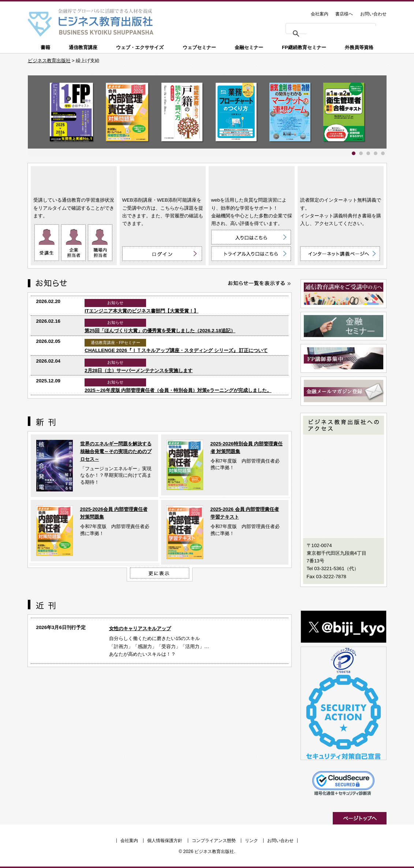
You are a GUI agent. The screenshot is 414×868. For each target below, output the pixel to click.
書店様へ (344, 14)
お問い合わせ (373, 14)
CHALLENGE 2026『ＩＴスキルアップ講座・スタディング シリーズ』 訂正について (176, 350)
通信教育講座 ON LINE (74, 180)
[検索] (343, 30)
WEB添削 (163, 180)
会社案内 (320, 14)
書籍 (45, 47)
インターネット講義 (341, 180)
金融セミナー (249, 47)
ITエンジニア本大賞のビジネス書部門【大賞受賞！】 (141, 311)
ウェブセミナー (199, 47)
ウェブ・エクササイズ (140, 47)
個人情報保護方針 (165, 841)
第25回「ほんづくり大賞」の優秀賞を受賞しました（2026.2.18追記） (160, 331)
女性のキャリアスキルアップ (140, 628)
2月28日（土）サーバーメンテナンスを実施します (139, 371)
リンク (251, 841)
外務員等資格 (359, 47)
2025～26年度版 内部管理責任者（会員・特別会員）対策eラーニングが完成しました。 (178, 390)
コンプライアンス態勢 (214, 841)
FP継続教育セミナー (304, 47)
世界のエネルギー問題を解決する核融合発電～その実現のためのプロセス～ (116, 452)
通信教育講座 (83, 47)
